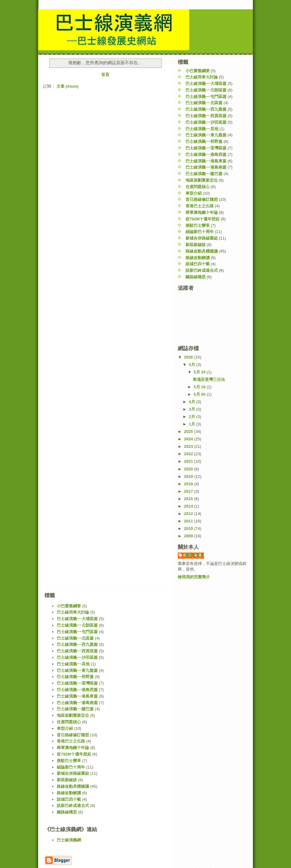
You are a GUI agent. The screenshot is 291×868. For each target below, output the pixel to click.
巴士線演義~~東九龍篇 (206, 135)
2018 (189, 484)
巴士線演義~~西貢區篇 (206, 116)
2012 (189, 514)
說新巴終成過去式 (202, 270)
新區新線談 (196, 245)
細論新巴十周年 (200, 232)
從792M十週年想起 (203, 219)
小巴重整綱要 (198, 71)
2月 (193, 417)
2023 (189, 446)
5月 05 (200, 394)
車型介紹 (194, 193)
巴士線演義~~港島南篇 (206, 167)
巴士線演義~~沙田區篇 (206, 122)
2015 (189, 499)
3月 (193, 409)
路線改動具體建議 (202, 251)
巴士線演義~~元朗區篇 (206, 90)
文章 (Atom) (68, 86)
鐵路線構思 (196, 277)
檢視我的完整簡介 (194, 577)
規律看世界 (194, 555)
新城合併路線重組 (202, 238)
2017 (189, 491)
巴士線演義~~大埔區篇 (206, 84)
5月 (193, 365)
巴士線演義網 (69, 840)
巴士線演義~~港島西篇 (206, 154)
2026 (189, 357)
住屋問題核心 (198, 187)
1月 (193, 424)
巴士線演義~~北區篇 (204, 103)
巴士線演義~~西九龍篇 (206, 109)
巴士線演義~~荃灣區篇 (206, 148)
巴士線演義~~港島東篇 (206, 161)
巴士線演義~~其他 (202, 129)
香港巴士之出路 (200, 206)
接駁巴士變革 (198, 225)
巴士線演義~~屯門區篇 (206, 97)
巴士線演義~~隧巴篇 (204, 174)
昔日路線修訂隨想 (202, 199)
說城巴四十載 (198, 264)
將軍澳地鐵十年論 (202, 212)
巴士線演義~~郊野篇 (204, 141)
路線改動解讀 (198, 258)
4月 (193, 402)
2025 (189, 432)
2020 (189, 469)
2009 (189, 536)
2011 (189, 521)
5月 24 (200, 372)
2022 (189, 454)
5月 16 (200, 387)
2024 (189, 439)
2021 (189, 461)
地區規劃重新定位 (202, 180)
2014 (189, 506)
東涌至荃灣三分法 (209, 379)
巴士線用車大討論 (202, 77)
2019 (189, 476)
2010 (189, 529)
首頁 (105, 75)
